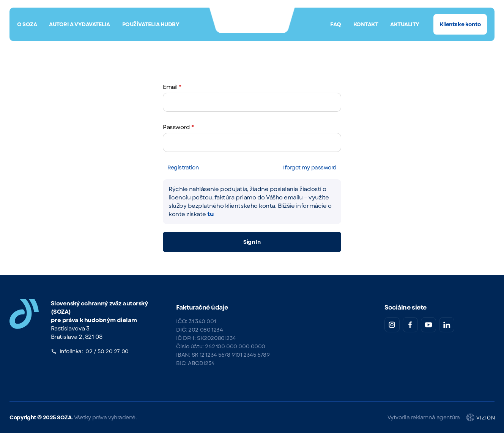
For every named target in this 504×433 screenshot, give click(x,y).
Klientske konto (460, 24)
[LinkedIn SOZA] (447, 325)
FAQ (336, 24)
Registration (183, 168)
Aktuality (405, 24)
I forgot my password (309, 168)
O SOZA (27, 24)
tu (210, 214)
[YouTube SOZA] (428, 325)
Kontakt (366, 24)
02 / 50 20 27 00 (107, 351)
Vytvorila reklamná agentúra (441, 417)
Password (178, 127)
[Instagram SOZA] (392, 325)
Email (172, 87)
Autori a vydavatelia (79, 24)
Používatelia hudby (151, 24)
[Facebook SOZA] (410, 325)
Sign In (252, 242)
